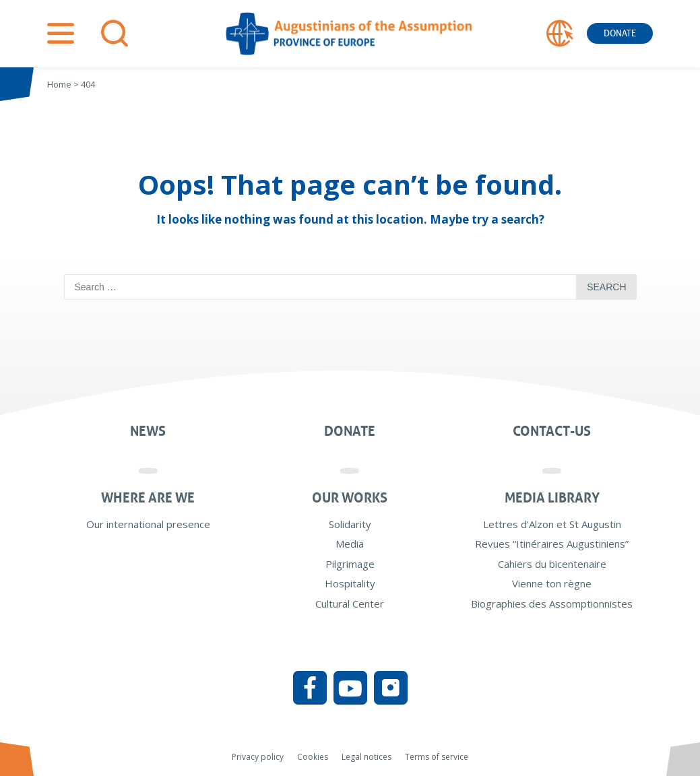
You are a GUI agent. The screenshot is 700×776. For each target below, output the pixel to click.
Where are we (148, 498)
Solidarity (350, 524)
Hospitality (350, 583)
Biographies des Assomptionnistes (552, 604)
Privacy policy (258, 757)
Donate (620, 33)
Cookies (313, 757)
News (148, 431)
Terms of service (437, 757)
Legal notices (367, 757)
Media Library (552, 498)
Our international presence (148, 524)
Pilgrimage (350, 564)
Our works (350, 498)
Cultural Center (350, 604)
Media (350, 544)
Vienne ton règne (552, 583)
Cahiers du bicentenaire (552, 564)
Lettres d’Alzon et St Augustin (552, 524)
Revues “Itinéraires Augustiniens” (552, 544)
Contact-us (552, 431)
